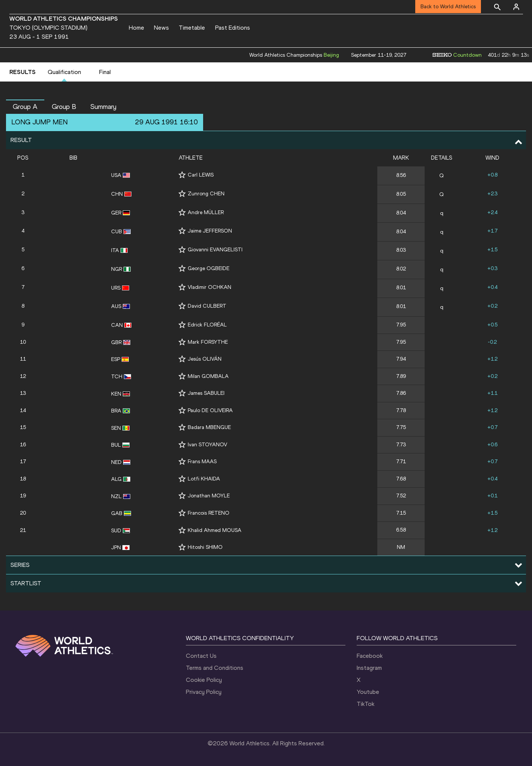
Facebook (370, 656)
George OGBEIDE (209, 268)
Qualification (64, 72)
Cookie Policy (204, 680)
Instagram (369, 668)
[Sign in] (516, 7)
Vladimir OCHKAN (209, 287)
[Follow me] (182, 175)
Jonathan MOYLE (209, 496)
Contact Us (201, 656)
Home (136, 28)
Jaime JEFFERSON (210, 231)
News (161, 28)
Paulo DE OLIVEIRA (210, 410)
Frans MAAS (202, 462)
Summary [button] (103, 107)
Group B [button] (64, 107)
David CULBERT (207, 306)
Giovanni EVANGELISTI (215, 250)
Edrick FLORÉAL (207, 325)
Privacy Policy (204, 692)
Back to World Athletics (448, 7)
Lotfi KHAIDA (204, 479)
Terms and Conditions (215, 668)
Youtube (368, 692)
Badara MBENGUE (209, 427)
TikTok (365, 704)
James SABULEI (206, 393)
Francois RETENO (209, 513)
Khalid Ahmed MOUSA (215, 530)
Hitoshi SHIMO (205, 547)
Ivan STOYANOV (207, 445)
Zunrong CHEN (206, 194)
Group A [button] (25, 107)
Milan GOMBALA (208, 376)
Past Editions (233, 28)
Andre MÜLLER (206, 212)
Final (105, 72)
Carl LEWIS (201, 175)
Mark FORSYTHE (208, 342)
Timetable (192, 28)
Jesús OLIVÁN (205, 359)
